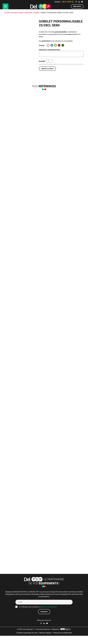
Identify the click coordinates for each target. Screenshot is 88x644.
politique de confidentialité (48, 615)
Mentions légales (45, 641)
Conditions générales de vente (27, 641)
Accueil (7, 13)
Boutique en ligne (17, 13)
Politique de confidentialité (62, 641)
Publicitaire (28, 13)
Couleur (42, 45)
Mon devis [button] (77, 6)
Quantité (42, 61)
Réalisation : (61, 638)
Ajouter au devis (47, 69)
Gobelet (36, 13)
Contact (57, 2)
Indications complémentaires (50, 50)
